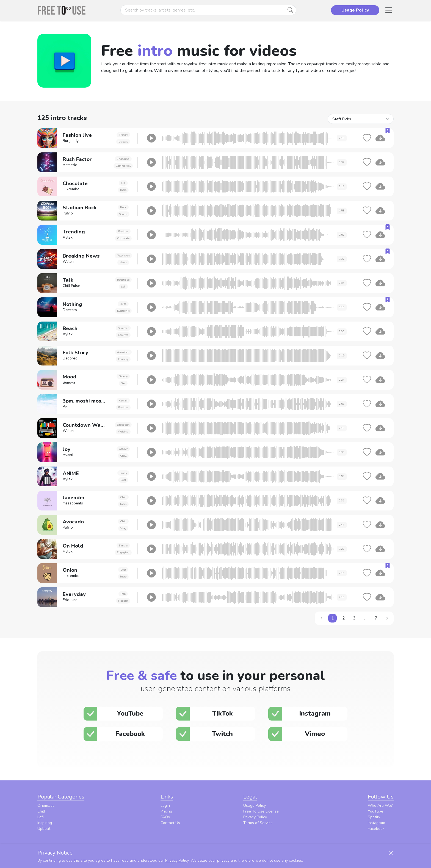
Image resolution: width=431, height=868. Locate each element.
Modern (123, 601)
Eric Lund (70, 600)
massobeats (73, 503)
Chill (123, 456)
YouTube (375, 811)
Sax (123, 383)
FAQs (165, 817)
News (123, 262)
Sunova (69, 383)
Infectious (123, 280)
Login (165, 806)
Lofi (123, 183)
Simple (123, 545)
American (123, 352)
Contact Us (170, 823)
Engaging (123, 159)
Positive (123, 231)
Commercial (123, 166)
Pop (123, 594)
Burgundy (71, 141)
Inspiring (45, 823)
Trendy (123, 135)
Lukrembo (71, 189)
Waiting (123, 432)
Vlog (123, 528)
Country (123, 359)
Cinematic (46, 806)
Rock (123, 207)
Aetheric (70, 165)
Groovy (123, 376)
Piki (66, 407)
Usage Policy (255, 806)
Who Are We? (380, 806)
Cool (123, 480)
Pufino (68, 213)
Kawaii (123, 400)
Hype (123, 304)
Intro (123, 190)
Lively (123, 473)
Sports (123, 214)
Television (123, 256)
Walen (68, 262)
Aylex (68, 238)
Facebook (376, 829)
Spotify (374, 817)
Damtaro (70, 310)
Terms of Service (258, 823)
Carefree (123, 335)
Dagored (70, 358)
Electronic (123, 311)
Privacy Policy (255, 817)
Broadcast (123, 425)
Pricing (166, 811)
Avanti (68, 455)
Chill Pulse (71, 286)
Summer (123, 328)
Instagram (376, 823)
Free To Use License (261, 811)
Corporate (123, 238)
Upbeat (123, 142)
